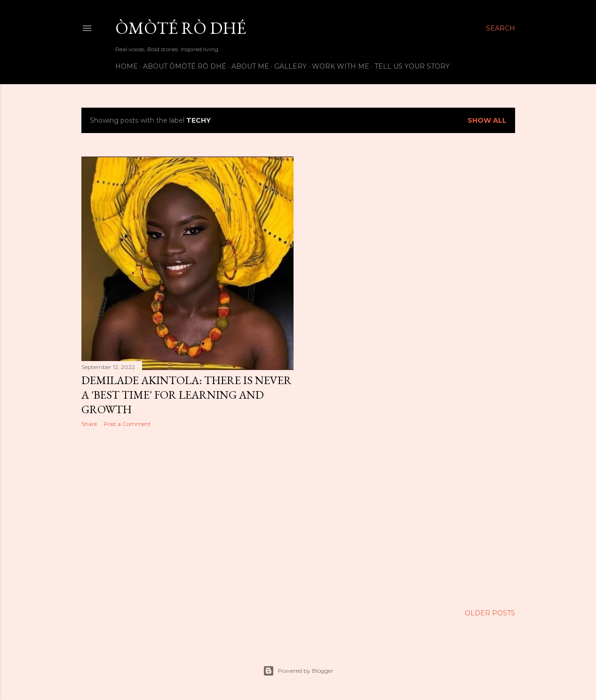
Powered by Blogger (298, 671)
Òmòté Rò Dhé (181, 28)
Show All (487, 120)
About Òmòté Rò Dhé (185, 66)
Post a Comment (127, 424)
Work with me (341, 66)
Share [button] (89, 424)
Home (127, 66)
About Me (250, 66)
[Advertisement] (187, 517)
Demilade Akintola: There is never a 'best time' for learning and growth (187, 395)
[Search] (501, 28)
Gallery (290, 66)
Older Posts (490, 613)
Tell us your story (412, 66)
